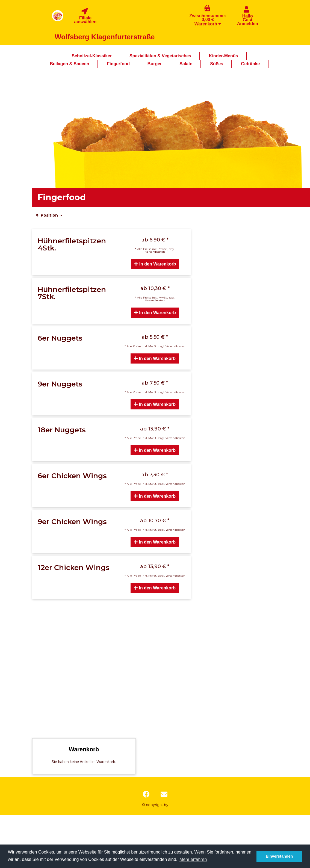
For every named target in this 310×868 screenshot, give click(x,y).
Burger (155, 64)
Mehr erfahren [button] (193, 859)
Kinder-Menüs (224, 56)
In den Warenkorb (155, 264)
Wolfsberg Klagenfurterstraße (105, 37)
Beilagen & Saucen (69, 64)
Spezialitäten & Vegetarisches (160, 56)
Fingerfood (118, 64)
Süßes (217, 64)
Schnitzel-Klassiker (92, 56)
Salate (186, 64)
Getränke (250, 64)
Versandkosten (155, 252)
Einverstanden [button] (279, 856)
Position (49, 215)
